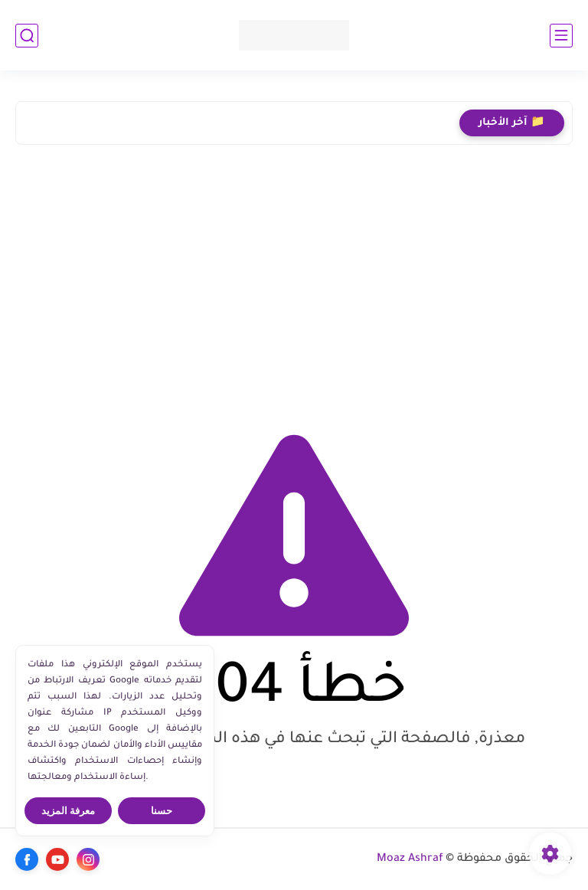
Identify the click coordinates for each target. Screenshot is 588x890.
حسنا (162, 811)
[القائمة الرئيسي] (561, 36)
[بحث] (27, 36)
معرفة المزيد (69, 811)
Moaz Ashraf (410, 859)
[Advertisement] (294, 283)
